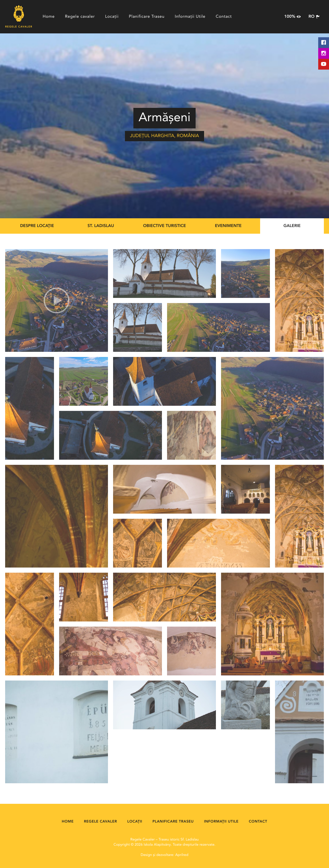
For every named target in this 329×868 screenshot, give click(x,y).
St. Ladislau (101, 226)
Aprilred (182, 855)
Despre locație (37, 226)
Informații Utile (190, 17)
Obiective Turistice (165, 226)
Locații (112, 17)
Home (49, 17)
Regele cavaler (80, 17)
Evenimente (228, 226)
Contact (224, 17)
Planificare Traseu (147, 17)
